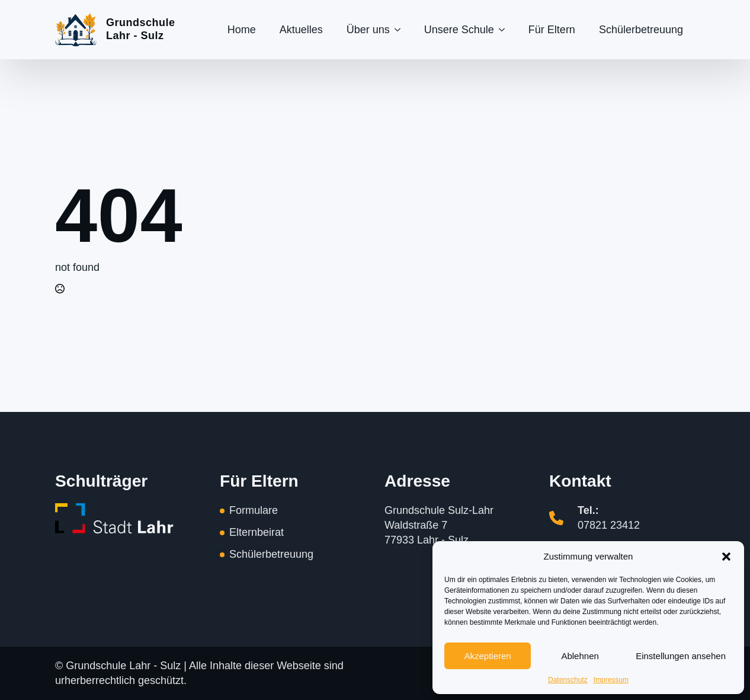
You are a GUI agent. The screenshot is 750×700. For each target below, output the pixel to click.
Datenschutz (568, 680)
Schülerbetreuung (641, 30)
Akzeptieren (487, 656)
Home (242, 30)
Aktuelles (301, 30)
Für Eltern (552, 30)
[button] (726, 557)
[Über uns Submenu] (401, 30)
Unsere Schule (459, 30)
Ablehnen (580, 656)
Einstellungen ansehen (681, 656)
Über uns (368, 30)
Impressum (611, 680)
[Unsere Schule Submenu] (505, 30)
